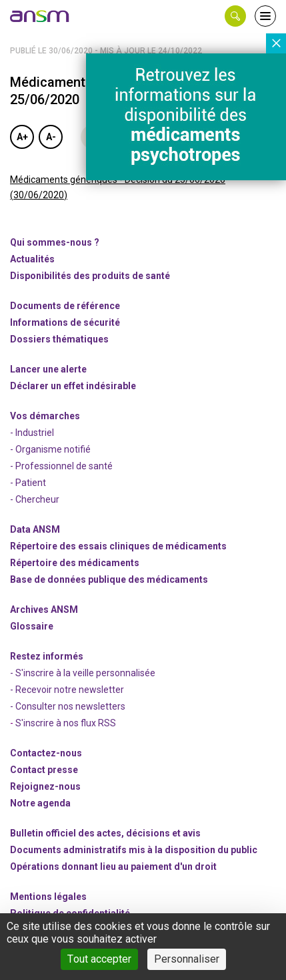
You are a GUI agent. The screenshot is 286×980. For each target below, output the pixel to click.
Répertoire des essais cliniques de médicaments (118, 546)
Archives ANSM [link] (44, 609)
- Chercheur (35, 499)
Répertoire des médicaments (75, 563)
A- (51, 137)
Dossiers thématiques (59, 339)
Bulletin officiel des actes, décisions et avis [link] (105, 833)
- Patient (28, 483)
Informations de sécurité (65, 322)
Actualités (32, 259)
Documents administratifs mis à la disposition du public (134, 850)
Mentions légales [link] (48, 897)
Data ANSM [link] (35, 529)
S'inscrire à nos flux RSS (66, 723)
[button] (235, 16)
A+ (22, 137)
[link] (40, 16)
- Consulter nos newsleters (68, 706)
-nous (45, 786)
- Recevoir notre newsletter (67, 690)
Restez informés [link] (47, 656)
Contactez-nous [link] (46, 753)
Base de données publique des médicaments (109, 579)
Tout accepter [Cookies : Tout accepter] (99, 959)
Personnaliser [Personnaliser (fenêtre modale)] (187, 959)
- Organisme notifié (50, 449)
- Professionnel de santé (61, 466)
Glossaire (32, 626)
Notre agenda (40, 803)
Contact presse (44, 770)
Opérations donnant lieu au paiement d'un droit (113, 867)
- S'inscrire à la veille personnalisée (83, 673)
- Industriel (32, 433)
